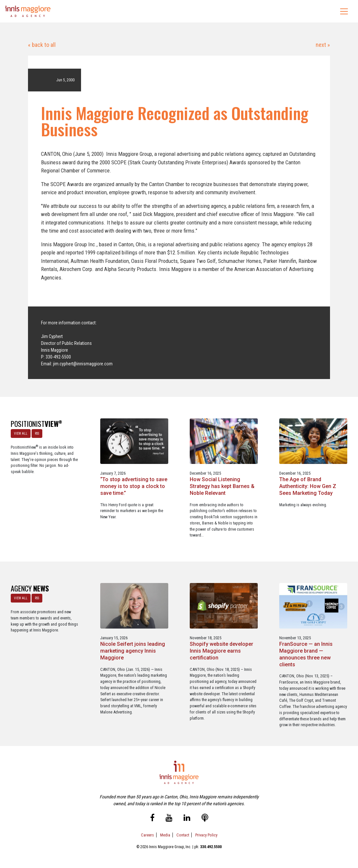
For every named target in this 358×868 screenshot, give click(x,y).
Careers (147, 835)
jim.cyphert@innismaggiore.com (83, 364)
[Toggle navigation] (344, 11)
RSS (37, 434)
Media (165, 835)
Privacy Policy (206, 835)
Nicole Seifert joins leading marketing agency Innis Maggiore (133, 651)
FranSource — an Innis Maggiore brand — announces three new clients (306, 654)
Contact (183, 835)
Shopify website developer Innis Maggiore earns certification (221, 651)
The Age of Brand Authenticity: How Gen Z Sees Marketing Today (308, 486)
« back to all (42, 45)
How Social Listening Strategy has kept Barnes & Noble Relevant (222, 486)
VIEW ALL (21, 434)
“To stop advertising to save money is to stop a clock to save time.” (134, 486)
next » (322, 45)
